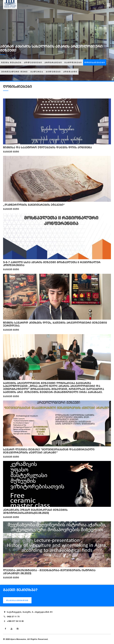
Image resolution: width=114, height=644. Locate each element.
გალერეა (37, 72)
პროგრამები (53, 62)
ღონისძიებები (95, 62)
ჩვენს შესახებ (11, 62)
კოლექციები (33, 62)
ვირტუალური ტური (14, 72)
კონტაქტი (70, 72)
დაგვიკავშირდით (17, 600)
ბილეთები (53, 72)
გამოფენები (73, 62)
